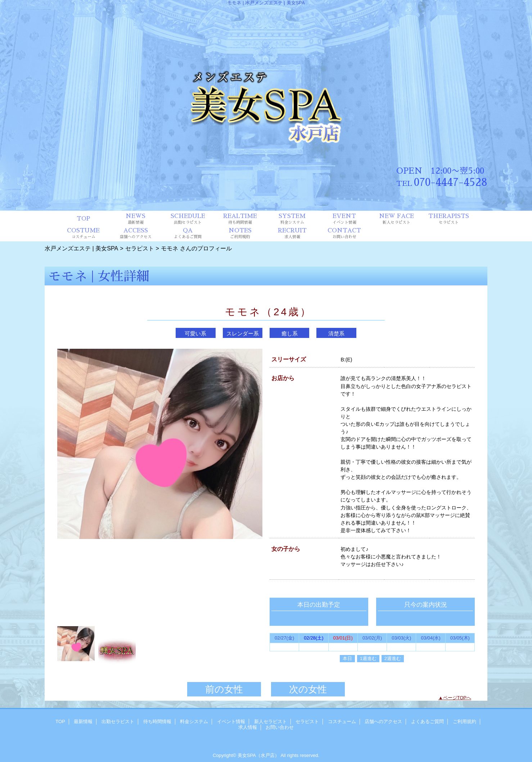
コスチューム (342, 721)
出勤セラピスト (118, 721)
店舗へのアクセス (383, 721)
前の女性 (224, 689)
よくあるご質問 (427, 721)
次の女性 (308, 689)
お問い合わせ (280, 727)
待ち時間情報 (157, 721)
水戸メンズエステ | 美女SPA (81, 248)
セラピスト (140, 248)
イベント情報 (231, 721)
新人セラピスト (270, 721)
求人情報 (248, 727)
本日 (347, 658)
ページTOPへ (457, 698)
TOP (83, 219)
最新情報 (83, 721)
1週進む (368, 658)
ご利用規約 (465, 721)
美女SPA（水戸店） (258, 755)
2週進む (393, 658)
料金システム (194, 721)
